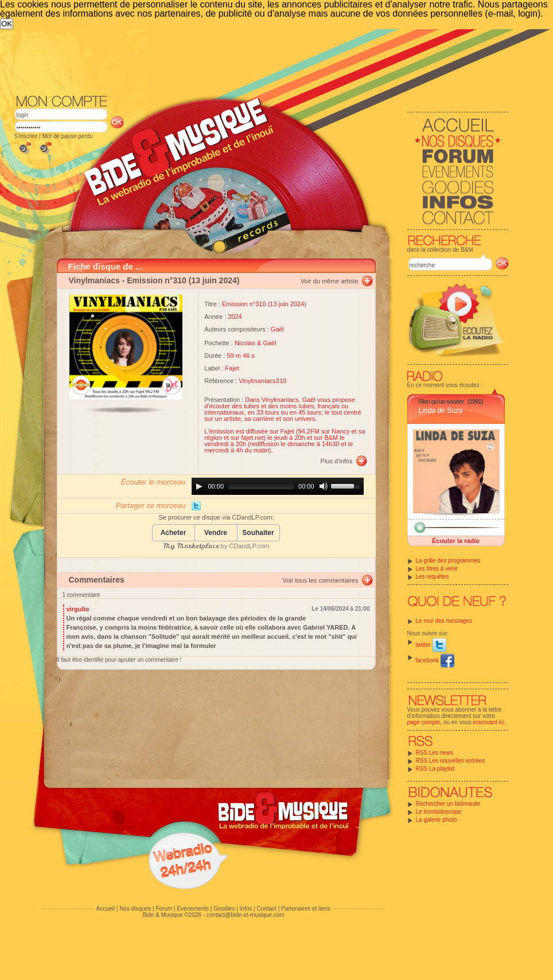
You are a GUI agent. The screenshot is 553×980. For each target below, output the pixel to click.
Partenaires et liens (306, 909)
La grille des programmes (448, 561)
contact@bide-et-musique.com (246, 915)
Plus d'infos (337, 461)
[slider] (261, 486)
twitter (431, 645)
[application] (278, 486)
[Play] (199, 486)
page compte (424, 722)
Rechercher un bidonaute (448, 804)
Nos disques (135, 909)
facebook (435, 660)
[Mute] (324, 486)
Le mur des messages (444, 621)
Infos (246, 909)
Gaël (277, 329)
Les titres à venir (437, 569)
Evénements (193, 909)
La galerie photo (437, 820)
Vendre (216, 533)
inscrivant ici (489, 722)
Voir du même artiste (330, 281)
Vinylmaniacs (94, 280)
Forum (164, 909)
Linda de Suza (441, 411)
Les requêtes (433, 577)
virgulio (78, 609)
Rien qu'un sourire (441, 401)
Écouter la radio (456, 541)
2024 (235, 317)
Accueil (106, 909)
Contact (266, 909)
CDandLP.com (249, 546)
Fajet (232, 368)
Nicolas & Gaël (256, 343)
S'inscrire (26, 136)
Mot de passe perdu (67, 136)
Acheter (174, 533)
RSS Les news (435, 753)
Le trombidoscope (439, 812)
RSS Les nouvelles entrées (451, 761)
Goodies (224, 909)
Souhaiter (258, 533)
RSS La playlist (435, 769)
